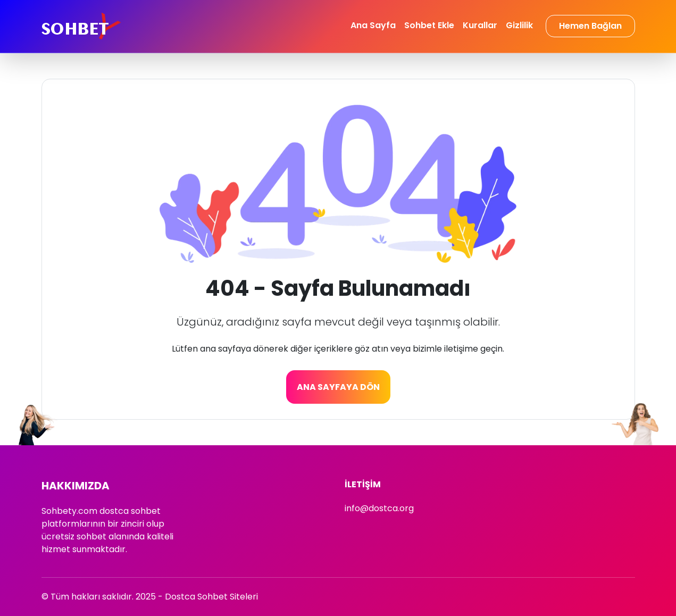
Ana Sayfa (373, 25)
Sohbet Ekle (429, 25)
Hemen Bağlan (590, 26)
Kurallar (480, 25)
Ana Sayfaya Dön (338, 387)
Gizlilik (519, 25)
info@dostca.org (379, 508)
